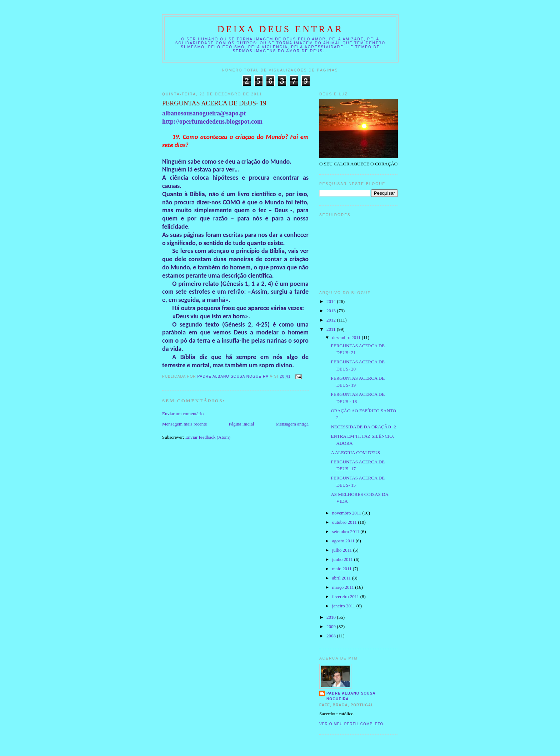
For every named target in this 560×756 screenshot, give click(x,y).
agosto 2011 (344, 541)
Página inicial (241, 424)
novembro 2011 (347, 513)
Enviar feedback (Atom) (208, 437)
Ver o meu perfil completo (351, 724)
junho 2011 (343, 559)
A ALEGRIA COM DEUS (355, 452)
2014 (332, 301)
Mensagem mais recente (185, 424)
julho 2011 (343, 550)
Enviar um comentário (183, 414)
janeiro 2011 (344, 606)
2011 (332, 329)
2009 (332, 626)
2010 (332, 617)
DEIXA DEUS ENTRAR (281, 29)
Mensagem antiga (292, 424)
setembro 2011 (346, 531)
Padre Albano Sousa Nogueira (351, 696)
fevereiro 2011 (346, 596)
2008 (332, 636)
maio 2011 (342, 569)
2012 (332, 320)
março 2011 (344, 587)
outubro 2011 (345, 522)
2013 (332, 311)
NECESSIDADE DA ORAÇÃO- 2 (363, 427)
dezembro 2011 (347, 337)
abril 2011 (342, 578)
